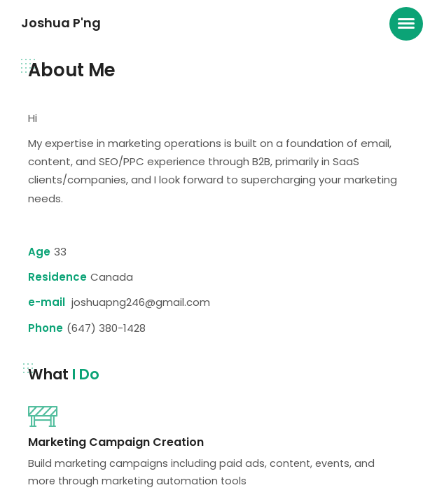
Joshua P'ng (61, 23)
